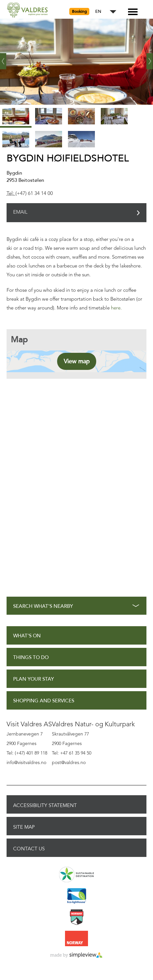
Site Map (24, 827)
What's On (27, 636)
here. (116, 308)
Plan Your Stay (33, 679)
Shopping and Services (44, 701)
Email (20, 213)
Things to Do (31, 658)
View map (77, 361)
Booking (79, 11)
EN (98, 12)
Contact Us (29, 849)
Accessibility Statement (45, 805)
